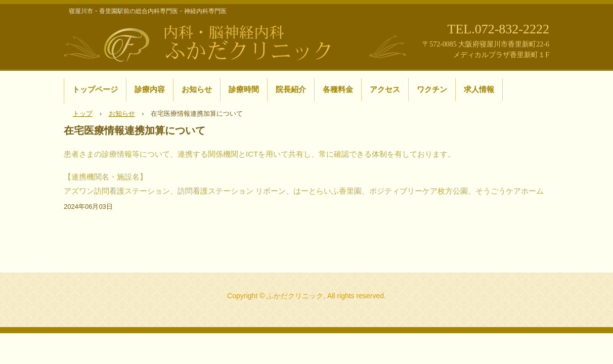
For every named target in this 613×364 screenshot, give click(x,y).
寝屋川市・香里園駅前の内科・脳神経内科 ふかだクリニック (236, 42)
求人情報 (479, 89)
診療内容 (150, 89)
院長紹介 (291, 89)
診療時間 (244, 89)
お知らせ (197, 89)
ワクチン (432, 89)
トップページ (95, 89)
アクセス (385, 89)
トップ (83, 113)
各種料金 (338, 89)
